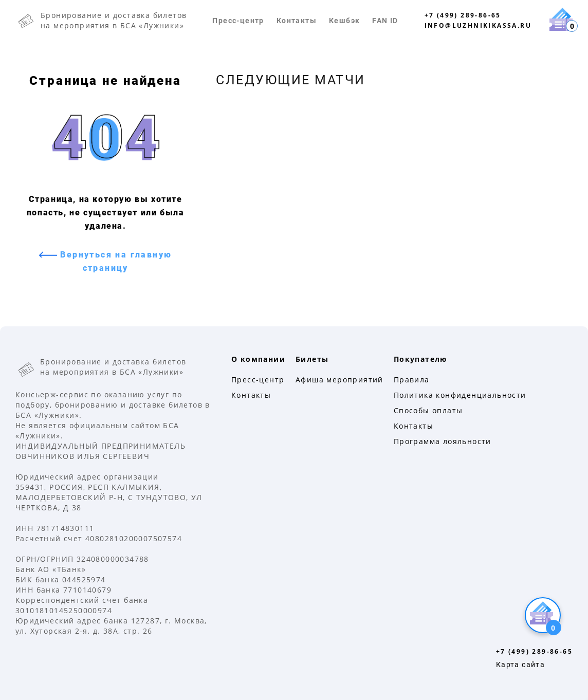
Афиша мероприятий (339, 380)
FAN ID (385, 21)
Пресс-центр (238, 21)
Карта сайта (520, 665)
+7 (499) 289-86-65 (463, 15)
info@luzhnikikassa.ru (478, 25)
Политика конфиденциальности (460, 395)
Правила (412, 380)
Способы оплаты (428, 410)
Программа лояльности (443, 441)
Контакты (297, 21)
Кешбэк (344, 21)
